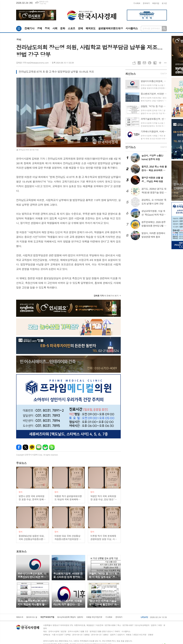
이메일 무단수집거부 (94, 617)
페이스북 (19, 447)
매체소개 (20, 617)
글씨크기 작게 (165, 63)
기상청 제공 (43, 4)
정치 (47, 28)
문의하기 (146, 3)
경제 (40, 28)
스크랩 (155, 63)
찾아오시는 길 (32, 617)
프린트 (150, 63)
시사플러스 (132, 28)
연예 (80, 28)
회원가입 (156, 3)
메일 (144, 63)
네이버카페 (45, 447)
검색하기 (164, 29)
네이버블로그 (39, 447)
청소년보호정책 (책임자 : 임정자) (70, 617)
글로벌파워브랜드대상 (111, 28)
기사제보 (137, 3)
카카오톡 (32, 447)
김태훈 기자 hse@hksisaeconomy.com (32, 63)
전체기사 (29, 28)
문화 (63, 28)
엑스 (25, 447)
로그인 (164, 3)
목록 (139, 63)
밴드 (52, 447)
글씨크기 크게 (160, 63)
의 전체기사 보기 (106, 296)
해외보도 (91, 28)
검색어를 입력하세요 (151, 28)
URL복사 (134, 63)
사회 (55, 28)
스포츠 (72, 28)
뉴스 (21, 463)
